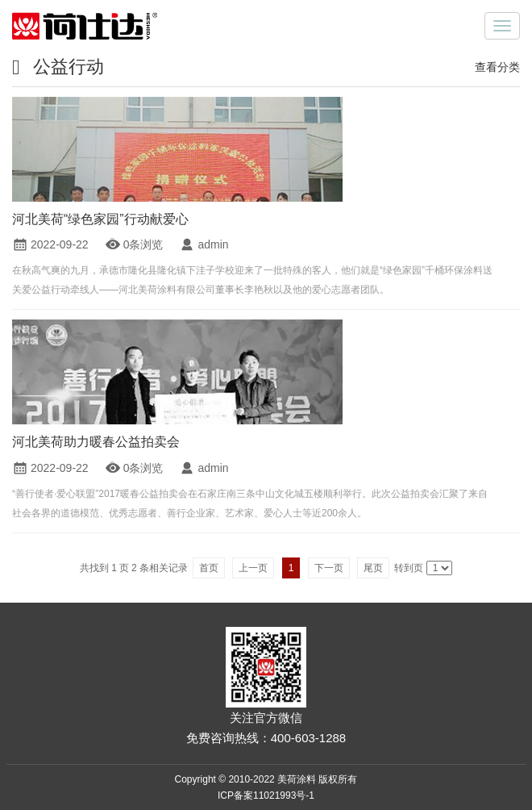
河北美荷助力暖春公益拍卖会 (96, 442)
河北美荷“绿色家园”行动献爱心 (100, 219)
